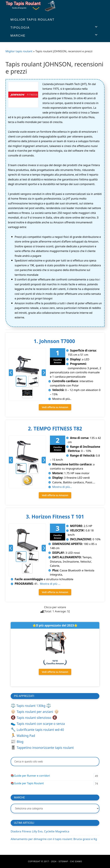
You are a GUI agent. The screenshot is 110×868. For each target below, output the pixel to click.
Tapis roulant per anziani (35, 712)
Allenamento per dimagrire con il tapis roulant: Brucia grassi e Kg (54, 839)
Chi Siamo (76, 861)
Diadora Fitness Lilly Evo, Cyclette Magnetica (40, 831)
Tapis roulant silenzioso (34, 718)
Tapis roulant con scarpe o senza (41, 724)
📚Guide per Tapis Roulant (27, 783)
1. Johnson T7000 (55, 341)
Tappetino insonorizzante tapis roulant (45, 748)
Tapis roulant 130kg (31, 706)
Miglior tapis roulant (19, 51)
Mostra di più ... (50, 584)
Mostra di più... (62, 487)
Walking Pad (26, 736)
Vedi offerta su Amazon (55, 407)
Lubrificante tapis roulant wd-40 (40, 730)
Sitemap (63, 861)
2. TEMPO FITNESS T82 (55, 429)
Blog (20, 742)
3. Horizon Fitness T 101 (55, 517)
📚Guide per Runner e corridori (30, 776)
